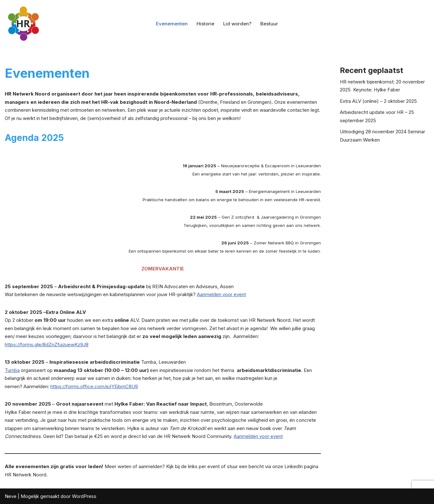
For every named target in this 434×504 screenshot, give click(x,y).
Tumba (12, 370)
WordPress (84, 496)
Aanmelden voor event (221, 294)
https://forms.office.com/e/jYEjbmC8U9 (94, 386)
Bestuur (269, 24)
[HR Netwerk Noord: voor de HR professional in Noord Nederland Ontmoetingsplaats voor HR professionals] (24, 24)
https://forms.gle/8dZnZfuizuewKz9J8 (47, 345)
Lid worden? (237, 24)
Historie (205, 24)
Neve (11, 496)
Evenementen (172, 24)
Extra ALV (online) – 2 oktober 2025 (378, 101)
